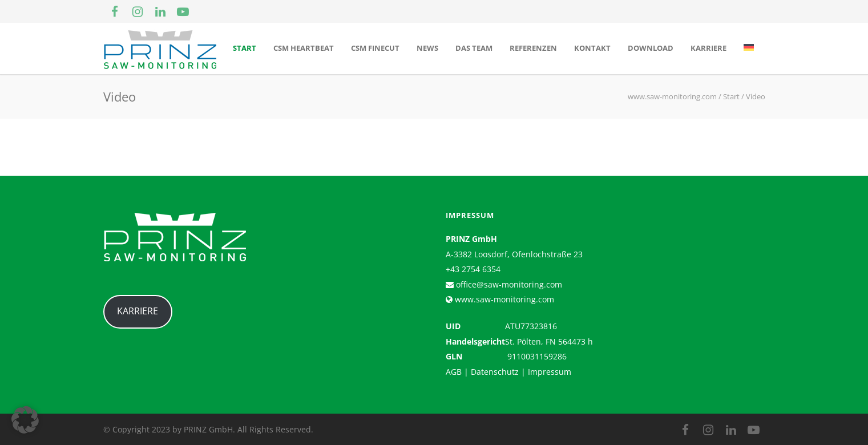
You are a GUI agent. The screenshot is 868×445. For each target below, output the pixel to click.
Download (651, 48)
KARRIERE (138, 311)
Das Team (474, 48)
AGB (454, 372)
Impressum (550, 372)
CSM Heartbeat (304, 48)
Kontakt (592, 48)
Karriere (708, 48)
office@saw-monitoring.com (508, 284)
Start (245, 48)
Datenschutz (495, 372)
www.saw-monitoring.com (503, 299)
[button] (25, 420)
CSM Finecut (375, 48)
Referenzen (533, 48)
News (427, 48)
